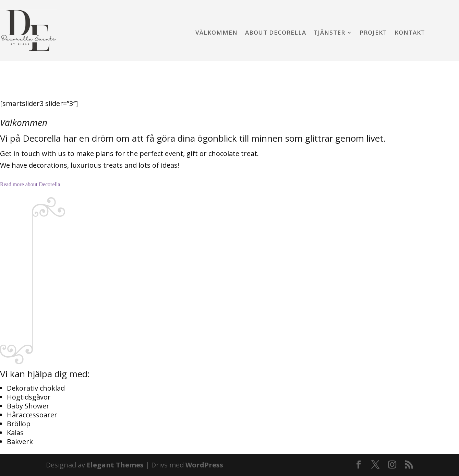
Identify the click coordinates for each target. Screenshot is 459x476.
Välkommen (216, 33)
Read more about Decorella (30, 184)
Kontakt (410, 33)
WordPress (204, 465)
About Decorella (276, 33)
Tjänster (329, 33)
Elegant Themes (115, 465)
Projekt (373, 33)
